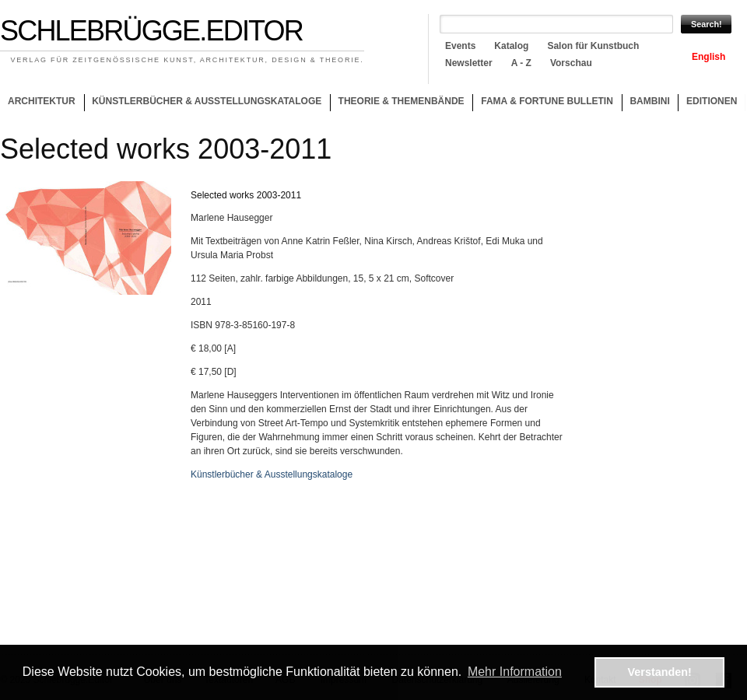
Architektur (42, 101)
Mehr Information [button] (515, 672)
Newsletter (469, 63)
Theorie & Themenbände (397, 103)
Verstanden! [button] (660, 672)
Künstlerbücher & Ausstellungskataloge (207, 101)
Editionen (712, 101)
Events (460, 46)
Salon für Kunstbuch (593, 46)
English (708, 57)
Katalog (511, 46)
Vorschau (571, 63)
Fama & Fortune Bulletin (547, 101)
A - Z (521, 63)
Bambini (649, 101)
